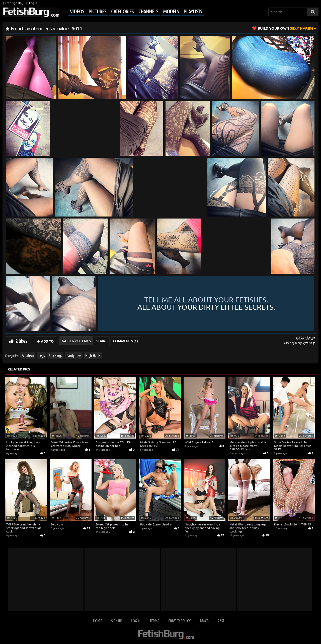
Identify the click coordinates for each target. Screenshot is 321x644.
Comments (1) (126, 341)
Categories (122, 11)
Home (97, 621)
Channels (148, 11)
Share (102, 341)
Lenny (299, 343)
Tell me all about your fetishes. (206, 304)
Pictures (97, 11)
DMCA (204, 621)
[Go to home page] (31, 12)
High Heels (93, 355)
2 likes (21, 341)
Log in (33, 3)
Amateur (28, 355)
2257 (221, 621)
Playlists (193, 11)
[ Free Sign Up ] (13, 3)
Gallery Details (76, 341)
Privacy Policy (179, 621)
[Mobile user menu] (132, 12)
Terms (154, 621)
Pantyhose (74, 355)
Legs (42, 355)
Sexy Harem (285, 28)
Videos (77, 11)
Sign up (116, 621)
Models (171, 11)
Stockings (55, 355)
